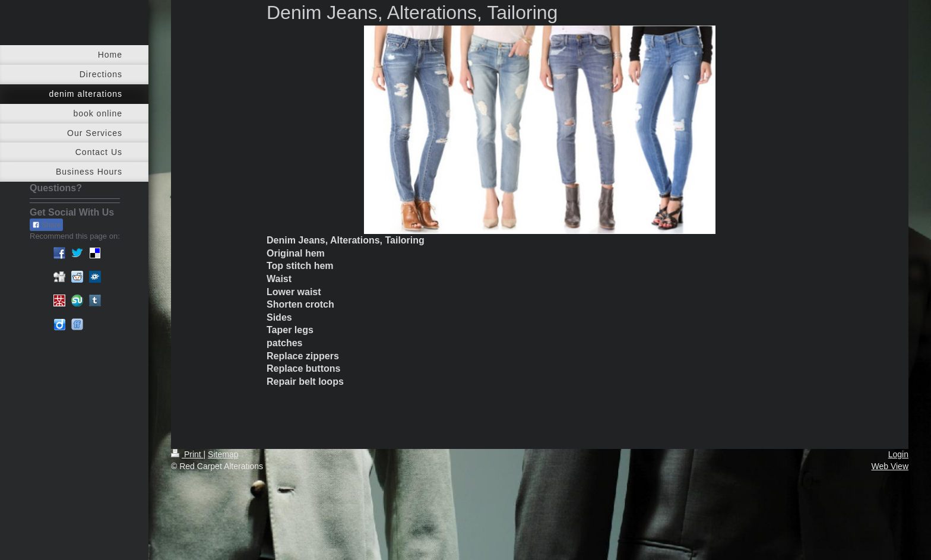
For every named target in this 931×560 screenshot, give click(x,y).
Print (187, 454)
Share (46, 225)
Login (898, 454)
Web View (890, 466)
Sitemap (223, 454)
